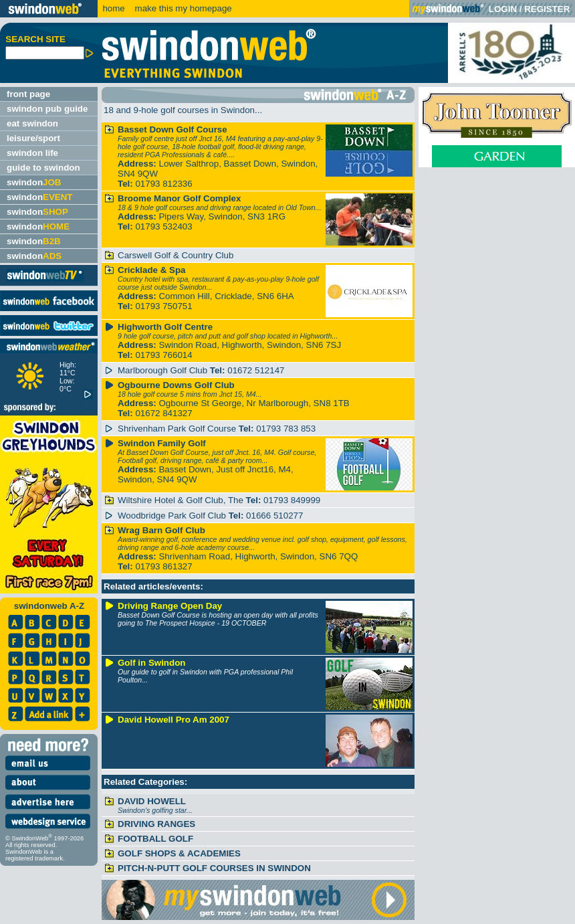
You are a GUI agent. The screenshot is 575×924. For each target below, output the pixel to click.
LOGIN (503, 9)
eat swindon (32, 123)
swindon (34, 182)
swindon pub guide (47, 109)
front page (28, 94)
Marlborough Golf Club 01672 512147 (201, 370)
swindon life (32, 153)
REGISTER (547, 9)
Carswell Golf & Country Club (176, 255)
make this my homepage (182, 8)
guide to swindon (43, 168)
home (113, 8)
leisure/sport (33, 138)
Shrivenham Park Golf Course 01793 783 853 (217, 429)
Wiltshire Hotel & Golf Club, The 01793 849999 (219, 500)
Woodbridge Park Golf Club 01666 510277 (210, 516)
